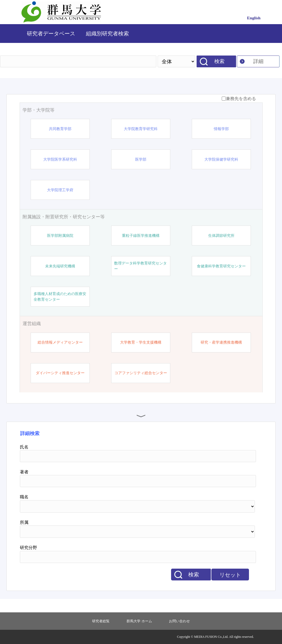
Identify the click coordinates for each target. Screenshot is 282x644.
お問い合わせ (179, 621)
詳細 (258, 61)
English (254, 18)
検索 (219, 61)
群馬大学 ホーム (139, 621)
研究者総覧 (101, 621)
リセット (230, 575)
